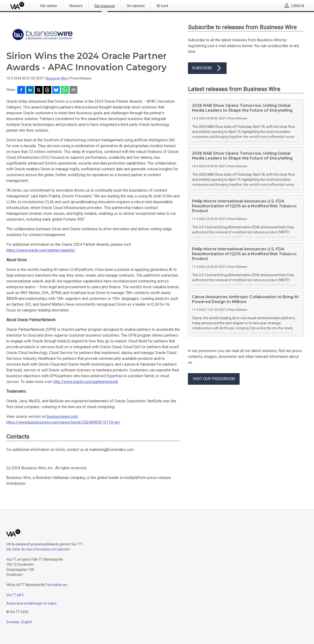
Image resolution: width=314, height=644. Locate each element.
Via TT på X (15, 595)
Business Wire (57, 78)
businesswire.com (62, 416)
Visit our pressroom (214, 379)
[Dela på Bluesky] (56, 90)
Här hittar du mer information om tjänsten (38, 549)
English (27, 622)
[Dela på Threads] (47, 90)
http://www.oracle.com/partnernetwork (86, 382)
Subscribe (207, 68)
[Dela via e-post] (73, 90)
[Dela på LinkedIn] (30, 90)
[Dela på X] (39, 90)
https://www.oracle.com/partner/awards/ (41, 250)
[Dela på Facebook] (21, 90)
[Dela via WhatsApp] (65, 90)
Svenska (13, 622)
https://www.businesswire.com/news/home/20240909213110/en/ (63, 422)
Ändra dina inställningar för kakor (32, 603)
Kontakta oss (57, 585)
